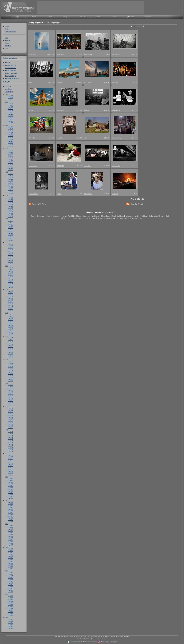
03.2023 (10, 166)
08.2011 (10, 439)
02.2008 (10, 520)
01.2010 (10, 475)
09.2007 (10, 531)
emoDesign (33, 54)
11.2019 (10, 246)
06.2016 (10, 325)
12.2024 (10, 127)
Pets (140, 218)
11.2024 (10, 129)
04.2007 (10, 540)
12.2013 (10, 385)
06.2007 (10, 536)
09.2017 (10, 296)
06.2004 (10, 606)
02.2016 (10, 332)
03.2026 (10, 96)
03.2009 (10, 494)
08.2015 (10, 345)
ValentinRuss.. (34, 194)
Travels (87, 218)
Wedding (144, 216)
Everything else (77, 218)
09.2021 (10, 202)
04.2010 (10, 469)
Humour (134, 218)
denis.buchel (116, 166)
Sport (93, 218)
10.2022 (10, 177)
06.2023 (10, 161)
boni (30, 82)
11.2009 (10, 480)
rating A (66, 17)
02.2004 (10, 613)
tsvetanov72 (88, 194)
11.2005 (10, 574)
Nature (64, 216)
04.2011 (10, 446)
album (50, 17)
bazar (115, 17)
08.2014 (10, 368)
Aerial (137, 216)
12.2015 (10, 338)
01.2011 (10, 451)
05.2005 (10, 585)
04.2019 (10, 258)
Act (163, 216)
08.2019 (10, 251)
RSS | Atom (42, 204)
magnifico (60, 138)
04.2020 (10, 235)
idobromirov (88, 54)
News (7, 38)
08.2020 (10, 228)
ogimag (59, 194)
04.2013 (10, 399)
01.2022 (10, 193)
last (143, 26)
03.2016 (10, 330)
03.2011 (10, 448)
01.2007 (10, 545)
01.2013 (10, 404)
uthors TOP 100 (10, 65)
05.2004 (10, 608)
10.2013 (10, 388)
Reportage (40, 216)
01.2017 (10, 310)
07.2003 (10, 628)
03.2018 (10, 283)
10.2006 (10, 552)
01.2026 (10, 99)
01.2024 (10, 146)
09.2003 (10, 625)
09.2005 (10, 578)
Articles (7, 40)
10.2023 (10, 154)
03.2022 (10, 190)
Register (7, 29)
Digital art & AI (154, 216)
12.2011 (10, 432)
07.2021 (10, 206)
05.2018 (10, 280)
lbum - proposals (11, 73)
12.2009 (10, 479)
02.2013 (10, 402)
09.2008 (10, 507)
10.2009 (10, 482)
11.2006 (10, 551)
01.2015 (10, 357)
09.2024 (10, 132)
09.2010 (10, 460)
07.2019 (10, 253)
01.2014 (10, 381)
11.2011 (10, 433)
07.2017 (10, 300)
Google (141, 204)
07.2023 (10, 159)
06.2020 (10, 231)
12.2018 (10, 268)
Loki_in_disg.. (117, 138)
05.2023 (10, 163)
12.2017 (10, 291)
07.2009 (10, 487)
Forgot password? (10, 32)
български (147, 17)
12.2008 (10, 502)
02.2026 (10, 98)
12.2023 (10, 150)
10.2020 (10, 224)
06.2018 (10, 278)
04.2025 (10, 118)
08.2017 (10, 298)
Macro (79, 216)
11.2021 (10, 199)
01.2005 (10, 592)
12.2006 (10, 549)
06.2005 (10, 583)
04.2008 (10, 516)
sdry (86, 138)
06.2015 (10, 348)
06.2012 (10, 419)
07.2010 (10, 464)
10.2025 (10, 107)
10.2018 (10, 271)
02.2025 (10, 121)
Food (114, 216)
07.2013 (10, 394)
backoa (31, 110)
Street (33, 216)
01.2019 (10, 264)
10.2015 (10, 341)
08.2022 (10, 181)
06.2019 (10, 255)
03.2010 (10, 471)
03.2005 (10, 588)
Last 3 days (8, 89)
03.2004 (10, 612)
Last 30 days (9, 92)
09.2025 (10, 109)
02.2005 (10, 590)
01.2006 (10, 568)
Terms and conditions (122, 636)
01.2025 (10, 123)
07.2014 (10, 370)
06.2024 (10, 137)
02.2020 (10, 238)
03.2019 (10, 260)
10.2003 (10, 623)
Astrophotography (111, 218)
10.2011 (10, 435)
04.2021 (10, 211)
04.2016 (10, 329)
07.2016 (10, 323)
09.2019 (10, 249)
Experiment (106, 216)
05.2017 (10, 303)
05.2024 (10, 139)
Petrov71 (32, 138)
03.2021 (10, 213)
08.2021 (10, 204)
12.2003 (10, 619)
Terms (7, 43)
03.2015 (10, 354)
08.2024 (10, 134)
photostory (131, 17)
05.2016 (10, 327)
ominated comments (12, 78)
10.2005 (10, 576)
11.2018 (10, 269)
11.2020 (10, 222)
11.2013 (10, 387)
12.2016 (10, 314)
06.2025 (10, 114)
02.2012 (10, 426)
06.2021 (10, 208)
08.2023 (10, 157)
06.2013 (10, 395)
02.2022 (10, 191)
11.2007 (10, 527)
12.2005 (10, 572)
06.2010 (10, 466)
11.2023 (10, 152)
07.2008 (10, 511)
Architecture (96, 216)
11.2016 (10, 316)
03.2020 (10, 237)
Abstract (67, 218)
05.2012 (10, 421)
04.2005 (10, 586)
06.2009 (10, 489)
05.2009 (10, 491)
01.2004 (10, 615)
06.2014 (10, 372)
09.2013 (10, 390)
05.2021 (10, 210)
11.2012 (10, 410)
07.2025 (10, 112)
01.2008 (10, 521)
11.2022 (10, 175)
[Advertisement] (90, 7)
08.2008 (10, 509)
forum (99, 17)
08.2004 (10, 603)
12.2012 (10, 408)
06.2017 (10, 302)
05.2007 (10, 538)
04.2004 (10, 610)
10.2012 (10, 412)
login (17, 17)
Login (7, 26)
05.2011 (10, 444)
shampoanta (61, 54)
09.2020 (10, 226)
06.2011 (10, 442)
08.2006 (10, 556)
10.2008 (10, 506)
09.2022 (10, 179)
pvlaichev (88, 166)
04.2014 (10, 375)
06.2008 (10, 513)
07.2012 (10, 417)
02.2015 (10, 356)
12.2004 (10, 596)
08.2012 (10, 415)
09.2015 (10, 343)
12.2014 (10, 361)
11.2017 (10, 293)
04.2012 (10, 422)
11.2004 (10, 598)
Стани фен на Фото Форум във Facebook (83, 642)
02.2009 (10, 496)
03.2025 (10, 119)
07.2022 (10, 183)
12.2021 (10, 197)
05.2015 (10, 350)
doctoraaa (88, 82)
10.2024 (10, 130)
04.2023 (10, 164)
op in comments (10, 68)
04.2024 (10, 141)
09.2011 (10, 437)
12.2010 (10, 455)
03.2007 (10, 541)
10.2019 (10, 248)
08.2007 (10, 533)
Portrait (48, 216)
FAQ (6, 48)
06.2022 (10, 184)
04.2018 (10, 282)
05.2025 (10, 116)
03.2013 (10, 401)
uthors (7, 62)
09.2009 (10, 484)
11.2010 (10, 457)
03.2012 (10, 424)
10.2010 (10, 459)
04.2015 (10, 352)
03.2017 (10, 307)
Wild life (72, 216)
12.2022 (10, 174)
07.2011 (10, 440)
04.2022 (10, 188)
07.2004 (10, 605)
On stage (100, 218)
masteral (59, 82)
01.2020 (10, 240)
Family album (124, 218)
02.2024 (10, 145)
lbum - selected (10, 70)
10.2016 (10, 318)
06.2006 (10, 559)
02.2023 (10, 168)
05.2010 (10, 467)
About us (8, 46)
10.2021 (10, 201)
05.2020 (10, 233)
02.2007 (10, 543)
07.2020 (10, 229)
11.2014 (10, 363)
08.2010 (10, 462)
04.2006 (10, 563)
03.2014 (10, 377)
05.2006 (10, 561)
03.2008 (10, 518)
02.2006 (10, 567)
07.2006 (10, 558)
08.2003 (10, 626)
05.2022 (10, 186)
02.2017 (10, 309)
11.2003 (10, 621)
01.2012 (10, 428)
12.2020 (10, 221)
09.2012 (10, 414)
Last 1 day (8, 86)
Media (34, 17)
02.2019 (10, 262)
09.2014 (10, 367)
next (139, 26)
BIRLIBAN (116, 110)
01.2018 (10, 287)
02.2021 (10, 215)
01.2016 (10, 334)
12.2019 (10, 244)
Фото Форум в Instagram (109, 642)
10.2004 (10, 599)
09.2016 (10, 320)
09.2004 (10, 601)
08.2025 (10, 110)
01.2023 (10, 170)
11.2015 (10, 340)
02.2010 (10, 473)
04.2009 (10, 493)
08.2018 (10, 275)
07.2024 (10, 136)
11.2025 (10, 105)
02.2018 (10, 285)
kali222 (87, 110)
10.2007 (10, 529)
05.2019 (10, 256)
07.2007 (10, 534)
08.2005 (10, 579)
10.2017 (10, 294)
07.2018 (10, 276)
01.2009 (10, 498)
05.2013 (10, 397)
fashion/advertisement (125, 216)
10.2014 (10, 365)
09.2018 (10, 273)
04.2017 (10, 305)
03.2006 (10, 565)
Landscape (56, 216)
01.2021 (10, 217)
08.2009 (10, 486)
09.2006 (10, 554)
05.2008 (10, 514)
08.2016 (10, 321)
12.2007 (10, 525)
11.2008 (10, 504)
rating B (82, 17)
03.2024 (10, 143)
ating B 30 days (10, 76)
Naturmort (86, 216)
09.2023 (10, 156)
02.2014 (10, 379)
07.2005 (10, 581)
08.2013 (10, 392)
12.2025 (10, 103)
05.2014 (10, 374)
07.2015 (10, 347)
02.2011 (10, 449)
